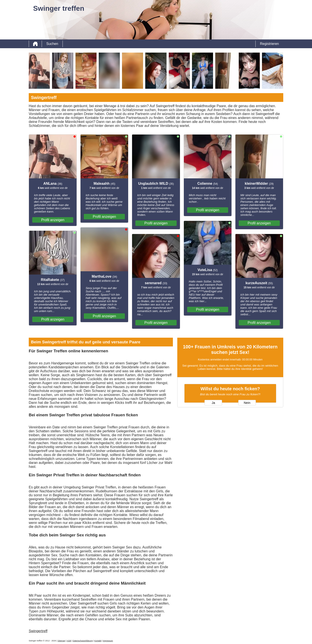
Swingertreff (38, 631)
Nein (247, 403)
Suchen (52, 44)
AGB (69, 641)
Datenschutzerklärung (83, 641)
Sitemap (61, 641)
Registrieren (269, 44)
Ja (213, 403)
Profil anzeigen (53, 220)
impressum (108, 641)
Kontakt (98, 641)
